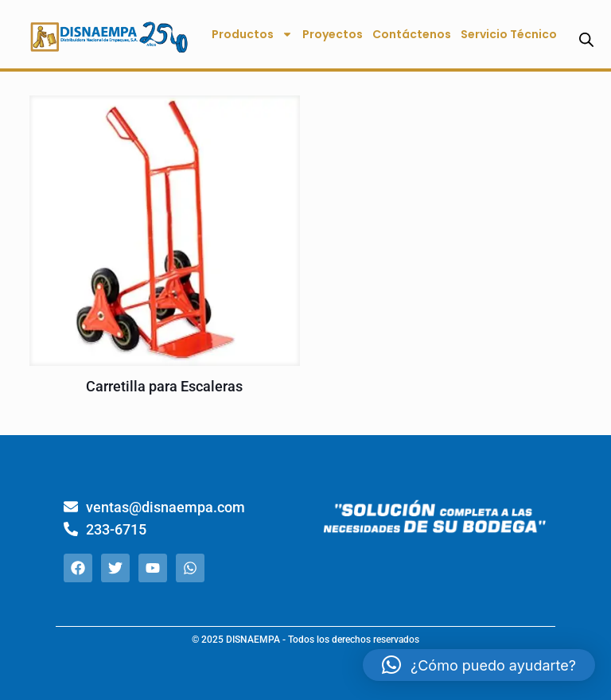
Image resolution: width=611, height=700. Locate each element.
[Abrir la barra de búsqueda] (586, 39)
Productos (252, 34)
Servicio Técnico (509, 34)
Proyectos (333, 34)
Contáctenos (412, 34)
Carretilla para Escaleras (164, 386)
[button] (479, 665)
